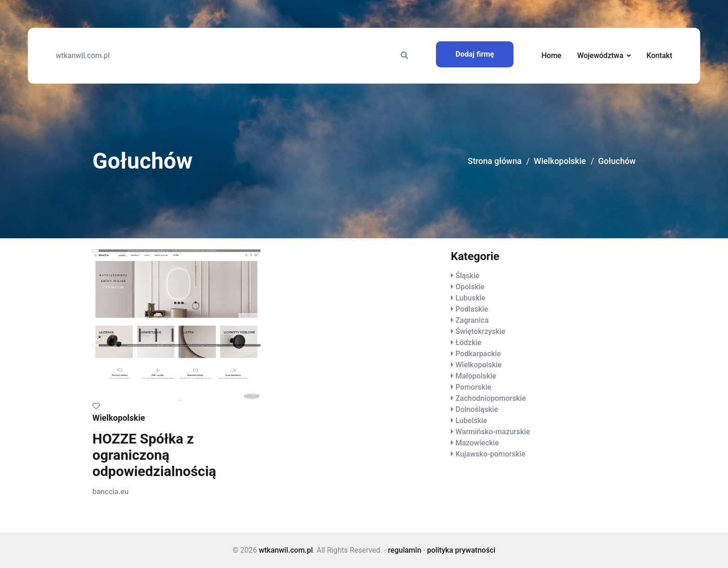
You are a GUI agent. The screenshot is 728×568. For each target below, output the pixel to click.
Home (551, 55)
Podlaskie (472, 309)
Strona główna (494, 161)
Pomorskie (473, 387)
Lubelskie (471, 421)
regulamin (405, 550)
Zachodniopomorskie (491, 398)
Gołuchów (617, 161)
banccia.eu (110, 492)
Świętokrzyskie (481, 331)
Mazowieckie (477, 443)
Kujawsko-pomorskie (490, 454)
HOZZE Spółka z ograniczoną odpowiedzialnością (154, 455)
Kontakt (659, 55)
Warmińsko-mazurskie (493, 432)
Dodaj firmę (475, 54)
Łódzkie (468, 343)
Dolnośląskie (477, 409)
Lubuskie (470, 298)
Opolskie (470, 287)
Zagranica (472, 320)
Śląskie (468, 276)
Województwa (600, 55)
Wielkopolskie (560, 161)
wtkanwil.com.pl (83, 55)
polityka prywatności (461, 550)
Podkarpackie (478, 354)
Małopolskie (476, 376)
